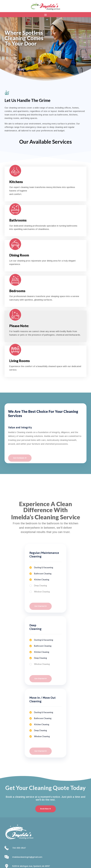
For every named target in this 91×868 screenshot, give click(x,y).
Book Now (14, 57)
